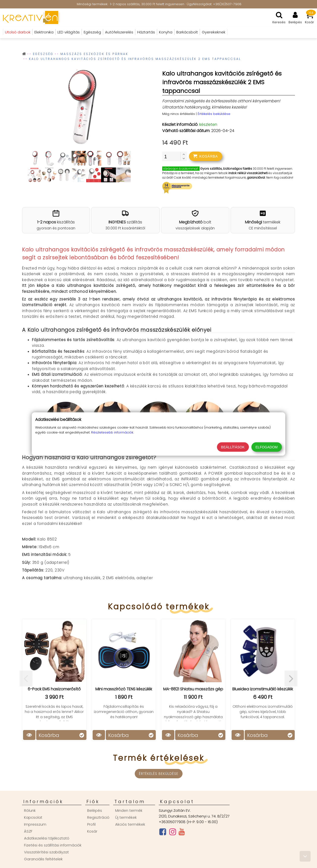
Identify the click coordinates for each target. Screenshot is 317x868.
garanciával (256, 177)
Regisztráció (98, 817)
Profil (91, 824)
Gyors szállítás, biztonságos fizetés (226, 169)
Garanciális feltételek (43, 859)
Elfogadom (267, 447)
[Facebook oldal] (163, 833)
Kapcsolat (33, 817)
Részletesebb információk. (112, 432)
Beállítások (233, 447)
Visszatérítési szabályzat (46, 852)
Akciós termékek (130, 824)
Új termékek (126, 817)
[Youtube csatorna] (182, 833)
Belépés (95, 810)
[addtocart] (206, 156)
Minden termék (129, 810)
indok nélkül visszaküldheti (248, 173)
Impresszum (35, 824)
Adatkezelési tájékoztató (47, 838)
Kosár (92, 831)
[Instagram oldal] (173, 833)
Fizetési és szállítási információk (53, 845)
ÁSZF (28, 831)
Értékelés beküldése (214, 114)
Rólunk (30, 810)
